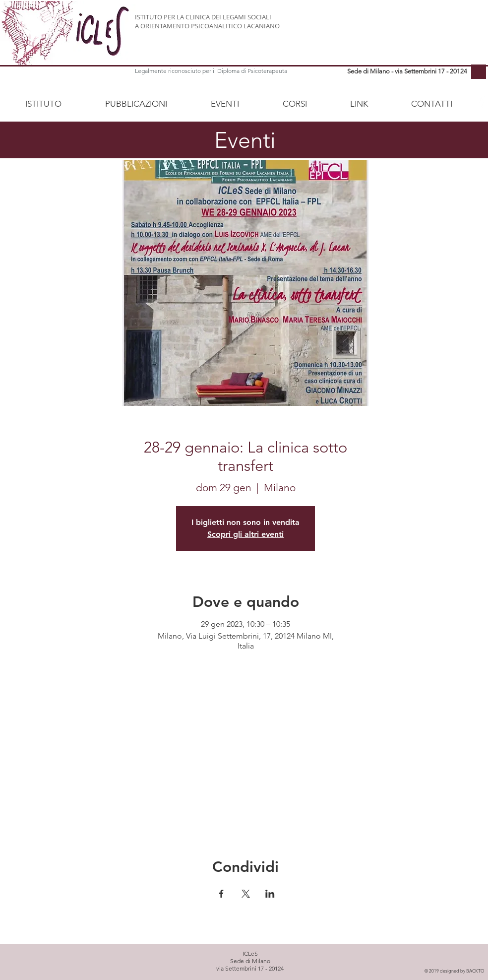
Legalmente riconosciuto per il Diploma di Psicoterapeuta (211, 71)
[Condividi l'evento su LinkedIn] (270, 894)
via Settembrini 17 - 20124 (250, 968)
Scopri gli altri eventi (245, 534)
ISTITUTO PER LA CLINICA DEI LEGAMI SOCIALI (203, 17)
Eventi (245, 140)
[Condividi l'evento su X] (246, 894)
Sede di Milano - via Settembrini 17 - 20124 (407, 71)
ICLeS (250, 953)
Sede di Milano (250, 961)
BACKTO (475, 971)
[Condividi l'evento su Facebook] (221, 894)
